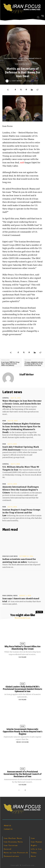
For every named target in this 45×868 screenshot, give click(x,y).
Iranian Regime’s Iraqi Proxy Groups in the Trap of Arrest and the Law (21, 513)
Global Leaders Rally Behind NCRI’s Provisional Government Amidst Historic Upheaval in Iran (23, 689)
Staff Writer (17, 81)
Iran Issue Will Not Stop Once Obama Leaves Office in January (10, 364)
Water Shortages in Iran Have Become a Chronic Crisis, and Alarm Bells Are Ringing (22, 404)
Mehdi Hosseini (23, 742)
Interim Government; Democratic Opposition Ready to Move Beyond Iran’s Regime (23, 732)
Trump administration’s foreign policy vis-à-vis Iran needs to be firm (34, 364)
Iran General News (10, 58)
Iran (4, 421)
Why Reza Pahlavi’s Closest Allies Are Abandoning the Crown (22, 648)
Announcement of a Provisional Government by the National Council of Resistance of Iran (22, 774)
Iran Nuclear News (10, 556)
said (22, 163)
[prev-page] (19, 790)
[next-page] (25, 790)
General (6, 398)
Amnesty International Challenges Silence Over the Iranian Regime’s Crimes (21, 490)
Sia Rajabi (22, 657)
